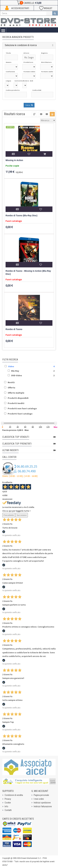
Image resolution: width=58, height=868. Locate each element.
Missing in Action (14, 160)
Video (11, 366)
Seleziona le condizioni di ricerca (21, 45)
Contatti (8, 810)
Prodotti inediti (16, 403)
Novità (11, 382)
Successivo (22, 515)
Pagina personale (41, 795)
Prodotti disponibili (18, 398)
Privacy (8, 799)
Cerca (29, 105)
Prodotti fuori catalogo (20, 414)
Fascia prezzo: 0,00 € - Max (15, 430)
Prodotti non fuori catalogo (22, 408)
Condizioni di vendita (14, 795)
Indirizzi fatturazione (43, 806)
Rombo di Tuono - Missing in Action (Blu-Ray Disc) (28, 273)
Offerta (11, 388)
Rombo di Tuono (14, 329)
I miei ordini (39, 799)
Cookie (8, 803)
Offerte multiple (16, 393)
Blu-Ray (15, 371)
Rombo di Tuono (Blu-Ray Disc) (21, 216)
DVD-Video (17, 375)
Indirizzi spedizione (42, 803)
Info (6, 806)
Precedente (9, 515)
